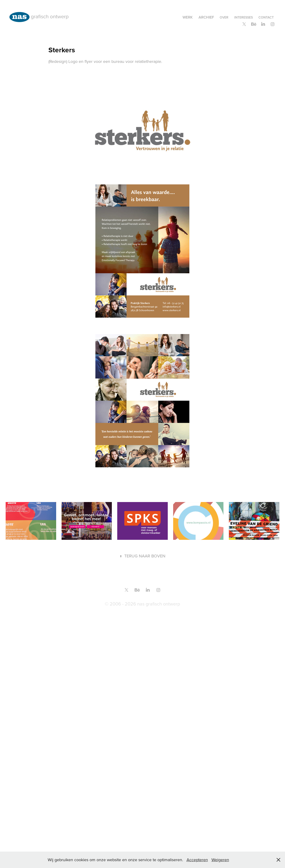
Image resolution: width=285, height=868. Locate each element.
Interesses (244, 17)
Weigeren (220, 860)
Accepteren (197, 860)
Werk (188, 17)
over (224, 17)
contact (266, 17)
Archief (206, 17)
